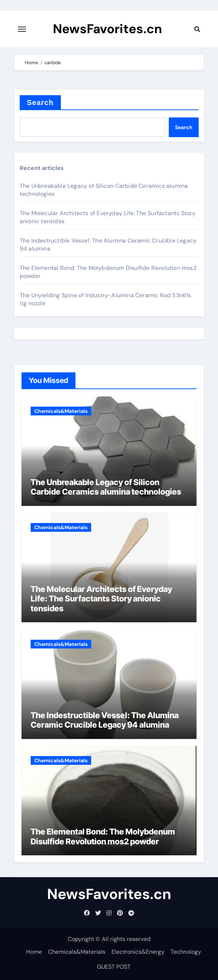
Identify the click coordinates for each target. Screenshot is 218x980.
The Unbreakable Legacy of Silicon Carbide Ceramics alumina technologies (106, 487)
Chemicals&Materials (61, 411)
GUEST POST (114, 967)
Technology (186, 952)
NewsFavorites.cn (108, 29)
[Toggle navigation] (22, 29)
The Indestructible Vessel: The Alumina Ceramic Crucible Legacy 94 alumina (105, 720)
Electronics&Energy (138, 952)
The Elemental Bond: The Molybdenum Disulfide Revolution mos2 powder (103, 836)
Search (40, 102)
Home (34, 952)
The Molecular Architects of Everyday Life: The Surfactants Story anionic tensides (101, 599)
